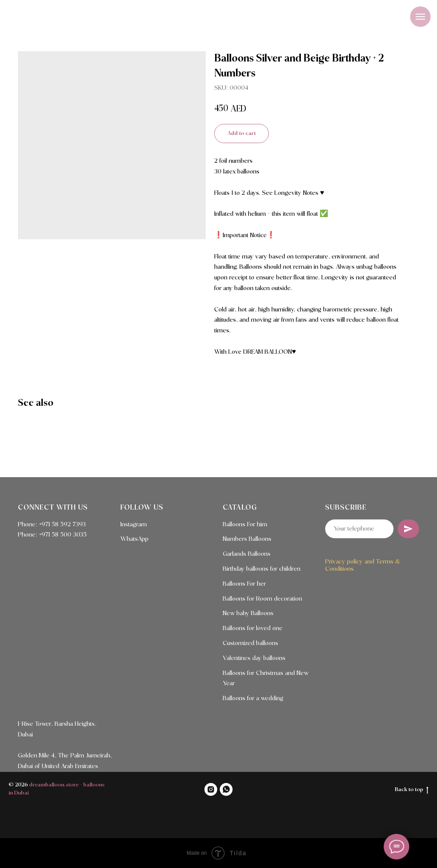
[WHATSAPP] (226, 789)
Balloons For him (245, 525)
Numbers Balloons (247, 539)
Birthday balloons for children (262, 569)
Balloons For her (244, 584)
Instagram (134, 525)
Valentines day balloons (254, 658)
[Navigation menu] (420, 17)
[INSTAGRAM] (211, 789)
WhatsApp (134, 539)
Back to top (412, 790)
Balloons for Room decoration (262, 599)
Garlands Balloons (247, 554)
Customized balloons (251, 643)
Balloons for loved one (253, 628)
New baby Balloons (248, 613)
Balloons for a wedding (253, 698)
